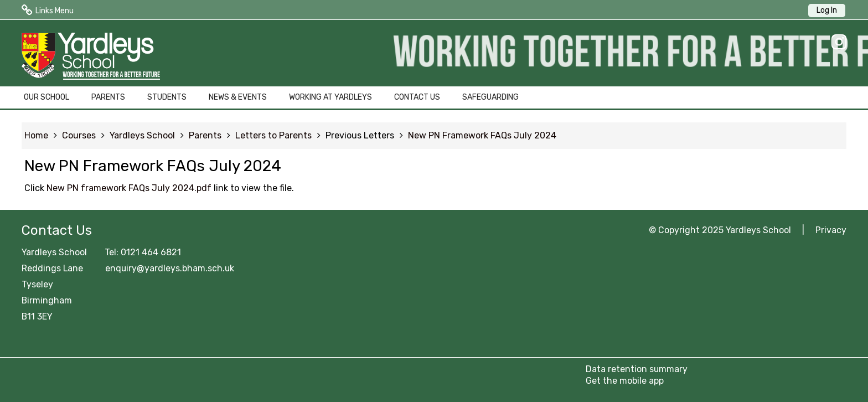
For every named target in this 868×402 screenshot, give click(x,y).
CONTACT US (417, 97)
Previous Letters (360, 135)
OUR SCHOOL (46, 97)
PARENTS (108, 97)
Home (36, 135)
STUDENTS (167, 97)
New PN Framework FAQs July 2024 (482, 135)
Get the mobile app (625, 381)
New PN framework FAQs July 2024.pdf (129, 188)
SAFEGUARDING (490, 97)
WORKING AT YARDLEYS (330, 97)
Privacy (831, 230)
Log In (827, 10)
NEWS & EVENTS (238, 97)
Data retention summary (637, 369)
